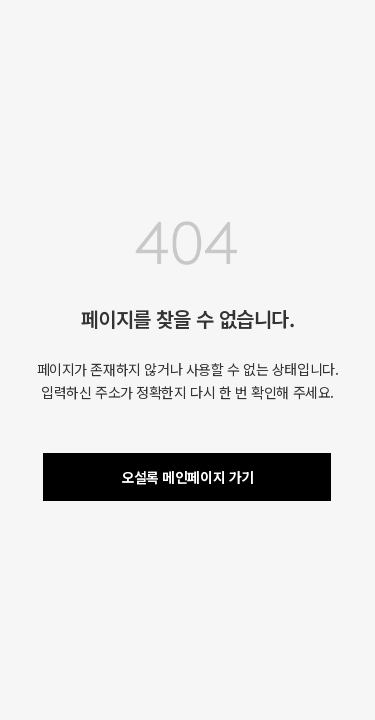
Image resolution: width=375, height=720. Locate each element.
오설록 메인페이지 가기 (187, 477)
